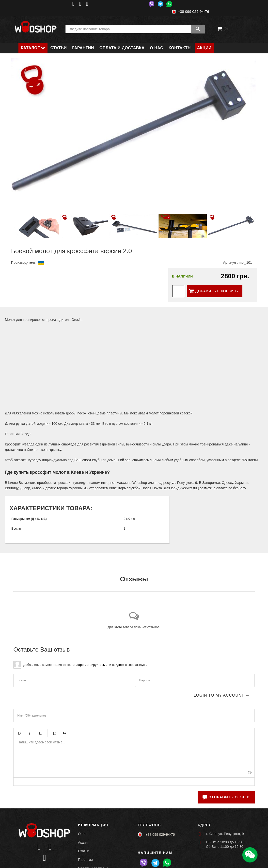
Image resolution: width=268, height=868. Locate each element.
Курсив (30, 733)
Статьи (59, 48)
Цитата (65, 733)
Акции (204, 48)
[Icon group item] (39, 847)
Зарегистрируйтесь (91, 665)
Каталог (30, 48)
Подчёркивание (40, 733)
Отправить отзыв (226, 797)
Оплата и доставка (122, 48)
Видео (54, 733)
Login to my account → (222, 695)
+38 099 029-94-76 (193, 11)
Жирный (19, 733)
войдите (118, 665)
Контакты (180, 48)
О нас (157, 48)
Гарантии (83, 48)
